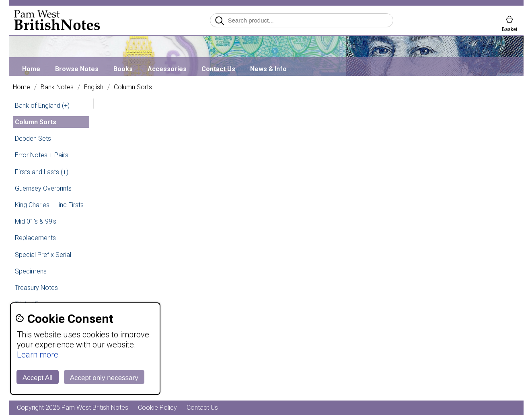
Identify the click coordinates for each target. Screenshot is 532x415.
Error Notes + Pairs (42, 155)
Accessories (167, 69)
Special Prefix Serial (43, 255)
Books (123, 69)
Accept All (38, 378)
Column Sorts (133, 87)
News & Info (268, 69)
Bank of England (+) (42, 106)
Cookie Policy (157, 408)
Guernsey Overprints (43, 188)
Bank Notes (57, 87)
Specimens (31, 271)
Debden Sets (33, 139)
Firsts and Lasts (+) (42, 172)
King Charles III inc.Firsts (49, 205)
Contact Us (218, 69)
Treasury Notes (36, 288)
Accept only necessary (104, 378)
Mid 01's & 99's (36, 221)
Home (31, 69)
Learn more (38, 355)
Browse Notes (77, 69)
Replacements (35, 238)
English (94, 87)
